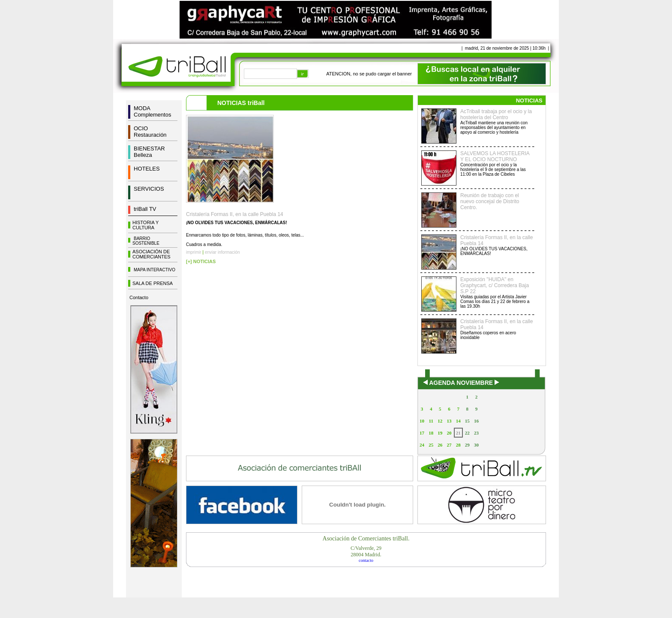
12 (440, 421)
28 (458, 445)
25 (431, 445)
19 (440, 433)
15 (467, 421)
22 (467, 433)
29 (467, 445)
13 (449, 421)
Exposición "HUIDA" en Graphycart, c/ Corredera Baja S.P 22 (495, 285)
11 (431, 421)
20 (449, 433)
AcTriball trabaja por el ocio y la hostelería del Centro (496, 114)
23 (476, 433)
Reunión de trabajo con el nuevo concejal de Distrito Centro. (490, 201)
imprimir (194, 252)
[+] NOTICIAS (201, 261)
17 (422, 433)
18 (431, 433)
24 (422, 445)
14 (458, 421)
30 (476, 445)
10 (422, 421)
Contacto (139, 297)
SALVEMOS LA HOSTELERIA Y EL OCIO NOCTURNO (495, 156)
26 (440, 445)
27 (449, 445)
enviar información (222, 252)
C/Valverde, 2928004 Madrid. (366, 551)
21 (458, 433)
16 (476, 421)
